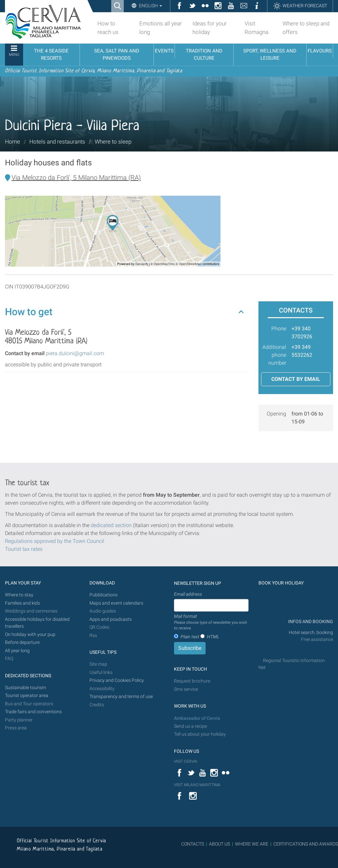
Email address (188, 594)
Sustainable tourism (25, 688)
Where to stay (19, 595)
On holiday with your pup (30, 634)
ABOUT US (220, 844)
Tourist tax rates (24, 549)
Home (13, 142)
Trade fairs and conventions (33, 712)
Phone (279, 329)
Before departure (22, 642)
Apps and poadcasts (111, 619)
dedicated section (111, 525)
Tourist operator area (27, 696)
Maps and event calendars (116, 603)
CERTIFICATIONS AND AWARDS (306, 844)
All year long (17, 651)
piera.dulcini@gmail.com (75, 353)
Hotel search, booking (311, 633)
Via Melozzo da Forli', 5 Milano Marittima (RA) (76, 178)
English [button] (150, 6)
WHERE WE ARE (252, 844)
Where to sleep (113, 142)
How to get (29, 312)
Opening (276, 414)
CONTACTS (193, 844)
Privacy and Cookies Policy (117, 680)
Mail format (211, 622)
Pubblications (103, 595)
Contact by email (296, 379)
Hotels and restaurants (57, 142)
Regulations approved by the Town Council (55, 541)
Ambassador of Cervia (197, 718)
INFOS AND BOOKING (310, 622)
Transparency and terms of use (121, 697)
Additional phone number (274, 355)
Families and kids (22, 603)
